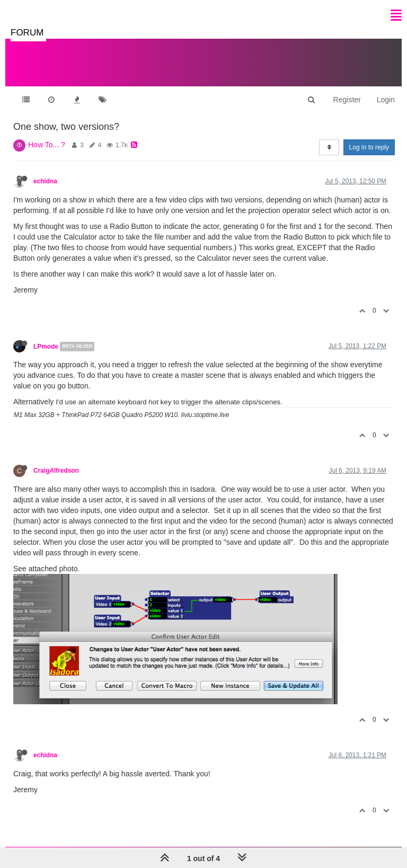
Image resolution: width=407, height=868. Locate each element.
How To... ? (47, 145)
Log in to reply (369, 147)
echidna (45, 181)
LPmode (46, 347)
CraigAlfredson (56, 471)
